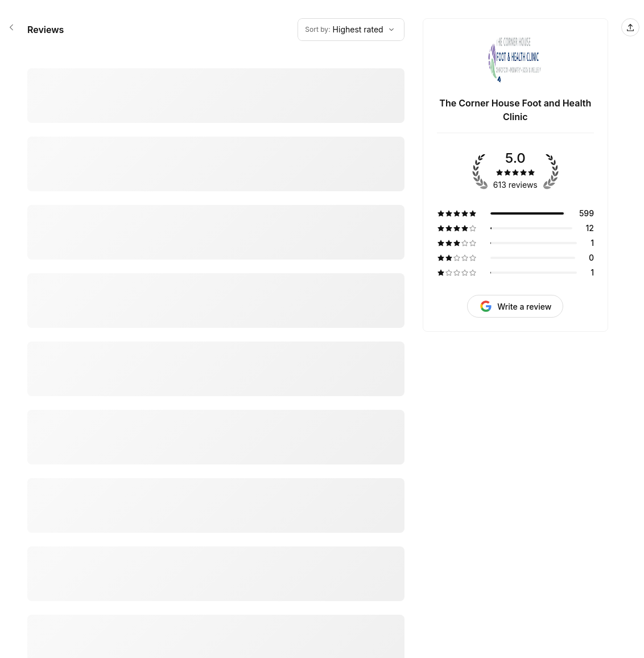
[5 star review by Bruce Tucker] (216, 579)
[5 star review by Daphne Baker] (216, 392)
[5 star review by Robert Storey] (216, 180)
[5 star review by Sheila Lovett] (216, 238)
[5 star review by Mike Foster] (216, 71)
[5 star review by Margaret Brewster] (216, 515)
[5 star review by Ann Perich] (216, 450)
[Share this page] (630, 27)
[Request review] (515, 306)
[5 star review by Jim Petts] (216, 122)
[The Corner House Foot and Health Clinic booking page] (11, 27)
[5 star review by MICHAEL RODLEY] (216, 315)
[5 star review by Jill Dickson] (216, 631)
